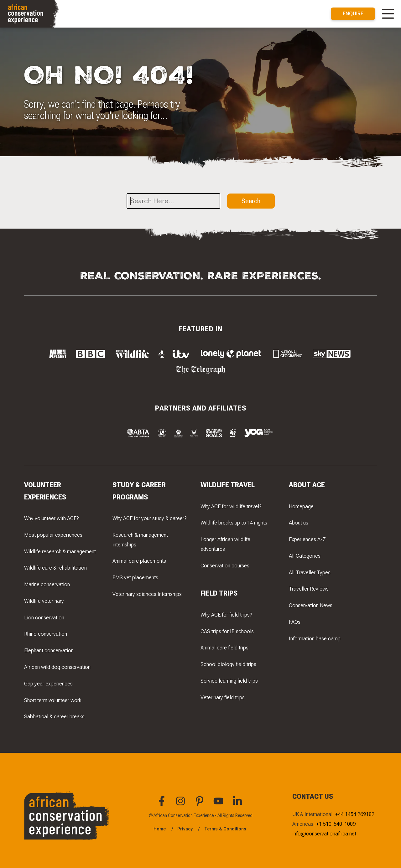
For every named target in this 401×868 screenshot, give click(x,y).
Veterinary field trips (223, 697)
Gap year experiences (48, 684)
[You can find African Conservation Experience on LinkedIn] (238, 804)
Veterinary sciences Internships (147, 594)
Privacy (185, 829)
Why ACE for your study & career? (150, 518)
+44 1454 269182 (355, 814)
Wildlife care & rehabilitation (55, 568)
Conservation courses (225, 566)
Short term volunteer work (53, 700)
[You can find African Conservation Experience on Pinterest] (200, 804)
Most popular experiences (53, 535)
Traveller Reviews (309, 589)
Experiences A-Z (307, 539)
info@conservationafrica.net (324, 834)
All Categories (305, 556)
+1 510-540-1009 (336, 824)
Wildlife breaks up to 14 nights (234, 523)
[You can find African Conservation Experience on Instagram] (181, 804)
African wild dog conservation (57, 667)
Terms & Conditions (225, 829)
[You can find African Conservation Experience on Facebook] (163, 804)
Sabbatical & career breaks (54, 717)
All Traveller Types (310, 572)
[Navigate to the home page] (30, 14)
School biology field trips (228, 664)
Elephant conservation (49, 651)
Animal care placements (139, 561)
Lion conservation (44, 617)
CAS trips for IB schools (227, 631)
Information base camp (315, 638)
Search (251, 201)
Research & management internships (140, 540)
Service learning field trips (229, 681)
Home (160, 829)
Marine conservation (47, 585)
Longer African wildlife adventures (225, 544)
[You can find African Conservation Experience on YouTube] (219, 804)
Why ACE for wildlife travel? (231, 506)
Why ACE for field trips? (226, 615)
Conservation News (311, 606)
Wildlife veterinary (44, 601)
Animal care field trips (224, 648)
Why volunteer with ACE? (52, 518)
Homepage (301, 506)
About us (299, 523)
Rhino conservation (46, 634)
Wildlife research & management (60, 551)
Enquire (353, 13)
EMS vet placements (135, 578)
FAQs (295, 622)
